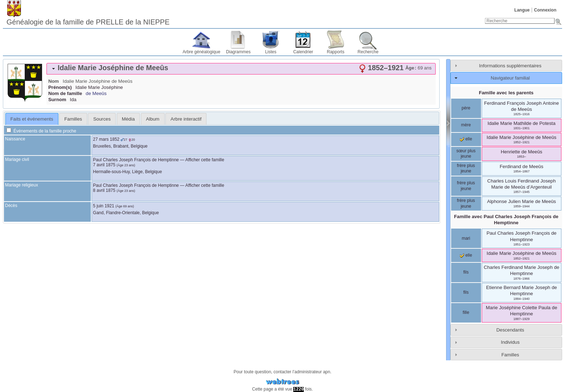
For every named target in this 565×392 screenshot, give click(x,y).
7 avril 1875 (104, 165)
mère (466, 125)
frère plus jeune (466, 168)
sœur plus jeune (466, 154)
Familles (510, 355)
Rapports (336, 52)
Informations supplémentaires (510, 66)
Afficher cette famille (205, 160)
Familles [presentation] (73, 119)
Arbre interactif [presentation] (186, 119)
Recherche (368, 52)
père (466, 108)
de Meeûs (96, 93)
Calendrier (303, 52)
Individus (510, 342)
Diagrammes (238, 52)
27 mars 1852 (106, 139)
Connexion (545, 10)
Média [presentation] (128, 119)
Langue (522, 10)
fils (466, 272)
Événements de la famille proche (41, 131)
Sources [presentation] (102, 119)
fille (466, 312)
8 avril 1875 (104, 190)
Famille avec (506, 220)
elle (466, 139)
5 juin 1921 (104, 206)
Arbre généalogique (202, 52)
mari (466, 238)
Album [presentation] (153, 119)
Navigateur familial (510, 78)
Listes (271, 52)
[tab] (241, 69)
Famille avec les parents (506, 93)
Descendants (510, 330)
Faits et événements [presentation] (32, 119)
